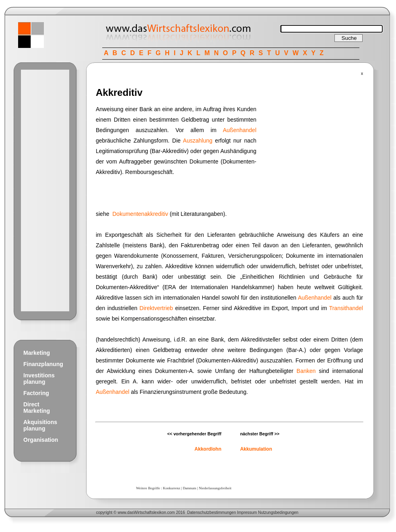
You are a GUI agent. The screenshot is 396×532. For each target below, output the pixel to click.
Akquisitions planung (40, 425)
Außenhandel (240, 130)
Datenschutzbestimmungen (211, 512)
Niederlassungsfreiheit (215, 488)
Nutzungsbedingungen (278, 512)
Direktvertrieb (156, 308)
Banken (306, 371)
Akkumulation (256, 449)
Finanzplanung (43, 364)
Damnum (190, 488)
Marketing (37, 353)
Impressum (247, 512)
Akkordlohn (208, 449)
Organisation (41, 440)
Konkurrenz (172, 488)
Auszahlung (198, 141)
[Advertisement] (45, 190)
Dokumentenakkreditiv (140, 214)
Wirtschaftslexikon (150, 512)
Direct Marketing (37, 408)
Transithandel (346, 308)
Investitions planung (39, 379)
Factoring (36, 393)
